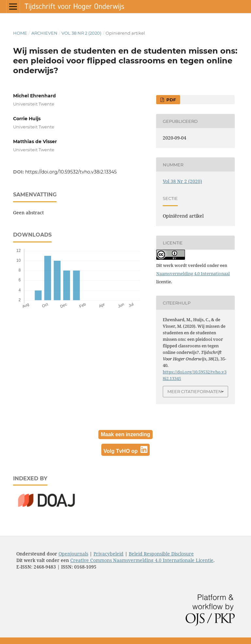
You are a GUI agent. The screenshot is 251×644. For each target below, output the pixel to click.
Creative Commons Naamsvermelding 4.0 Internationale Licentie (142, 560)
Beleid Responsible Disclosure (161, 554)
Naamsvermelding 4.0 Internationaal (193, 273)
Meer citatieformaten (195, 391)
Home (20, 33)
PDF (170, 100)
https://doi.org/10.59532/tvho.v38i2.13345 (71, 172)
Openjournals (73, 554)
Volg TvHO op (125, 450)
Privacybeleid (109, 554)
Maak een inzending (125, 434)
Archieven (44, 33)
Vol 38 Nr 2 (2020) (81, 33)
